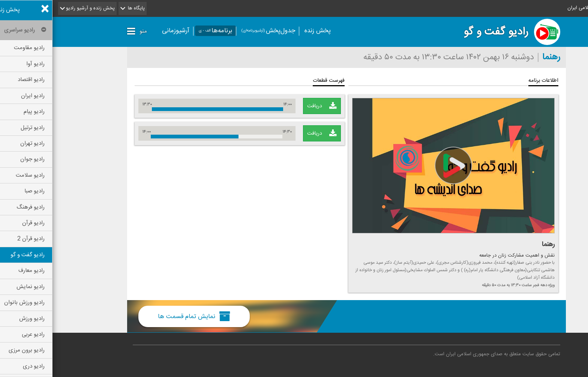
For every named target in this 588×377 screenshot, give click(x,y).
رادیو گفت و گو (443, 32)
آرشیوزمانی (123, 31)
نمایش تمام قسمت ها (142, 316)
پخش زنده (265, 31)
